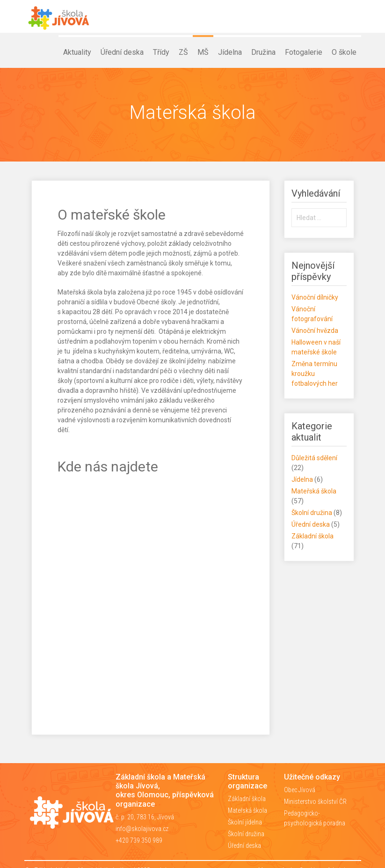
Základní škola (312, 536)
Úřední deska (311, 524)
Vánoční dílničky (315, 297)
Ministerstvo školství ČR (315, 802)
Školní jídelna (245, 822)
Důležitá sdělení (314, 458)
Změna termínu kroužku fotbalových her (315, 374)
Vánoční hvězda (315, 331)
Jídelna (302, 479)
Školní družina (312, 513)
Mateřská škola (314, 491)
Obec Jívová (300, 790)
